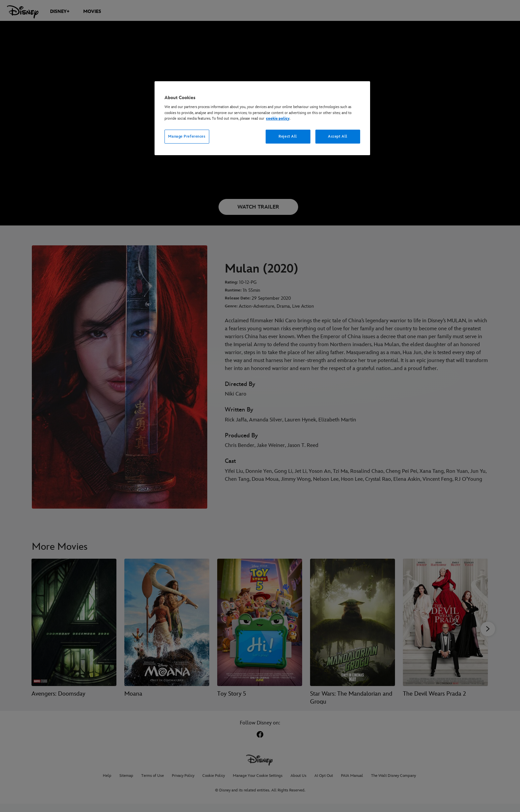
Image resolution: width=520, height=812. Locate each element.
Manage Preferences (187, 136)
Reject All (288, 136)
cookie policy (278, 119)
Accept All (338, 136)
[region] (262, 118)
